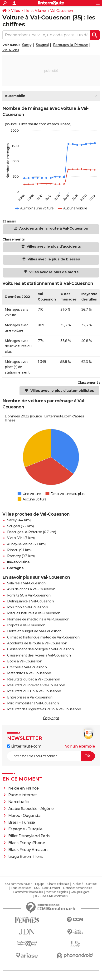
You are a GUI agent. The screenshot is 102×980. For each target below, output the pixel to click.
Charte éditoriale (58, 884)
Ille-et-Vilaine (35, 11)
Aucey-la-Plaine (20, 544)
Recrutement (51, 888)
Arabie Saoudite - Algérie (31, 809)
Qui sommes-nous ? (19, 884)
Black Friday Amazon (28, 850)
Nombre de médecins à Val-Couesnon (38, 619)
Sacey (27, 45)
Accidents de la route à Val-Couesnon (53, 228)
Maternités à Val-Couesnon (29, 673)
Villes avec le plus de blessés (53, 259)
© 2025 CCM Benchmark (51, 896)
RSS (37, 888)
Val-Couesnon (62, 11)
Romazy (14, 556)
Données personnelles (78, 888)
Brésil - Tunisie (22, 822)
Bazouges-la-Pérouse (70, 45)
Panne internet (23, 795)
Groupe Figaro (80, 892)
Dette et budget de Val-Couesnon (34, 631)
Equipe (40, 884)
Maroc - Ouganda (24, 816)
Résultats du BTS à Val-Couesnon (34, 691)
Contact (91, 884)
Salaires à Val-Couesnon (26, 583)
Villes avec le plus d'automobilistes (62, 391)
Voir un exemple (80, 746)
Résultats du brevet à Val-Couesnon (36, 685)
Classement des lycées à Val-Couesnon (39, 655)
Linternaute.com (24, 746)
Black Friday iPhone (27, 843)
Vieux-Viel (10, 50)
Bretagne (15, 568)
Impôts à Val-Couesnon (26, 625)
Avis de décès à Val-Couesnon (31, 589)
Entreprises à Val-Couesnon (30, 697)
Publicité (78, 884)
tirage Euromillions (26, 857)
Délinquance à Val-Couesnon (30, 601)
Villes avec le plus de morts (53, 272)
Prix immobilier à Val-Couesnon (33, 703)
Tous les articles (21, 888)
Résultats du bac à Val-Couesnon (34, 679)
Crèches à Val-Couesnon (27, 667)
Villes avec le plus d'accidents (53, 246)
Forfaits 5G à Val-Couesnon (29, 595)
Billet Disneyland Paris (29, 836)
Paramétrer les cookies (28, 892)
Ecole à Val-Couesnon (25, 661)
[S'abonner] (51, 756)
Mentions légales (57, 892)
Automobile (15, 96)
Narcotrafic (19, 802)
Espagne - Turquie (25, 829)
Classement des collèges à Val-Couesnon (40, 649)
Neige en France (24, 788)
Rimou (13, 550)
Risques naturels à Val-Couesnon (34, 613)
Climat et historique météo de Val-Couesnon (43, 637)
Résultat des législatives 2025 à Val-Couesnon (44, 709)
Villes (15, 11)
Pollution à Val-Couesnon (27, 607)
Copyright (51, 718)
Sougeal (42, 45)
